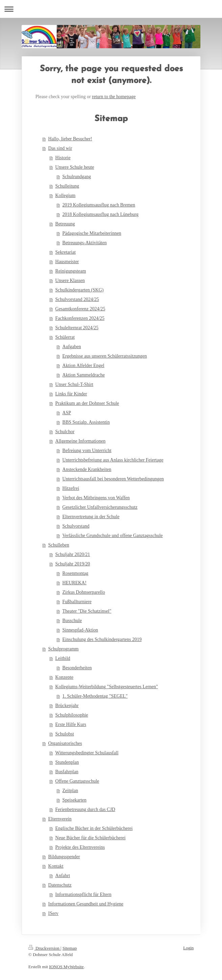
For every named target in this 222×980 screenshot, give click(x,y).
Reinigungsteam (71, 271)
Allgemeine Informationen (80, 441)
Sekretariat (66, 252)
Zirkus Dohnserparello (84, 592)
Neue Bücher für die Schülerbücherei (90, 838)
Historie (63, 158)
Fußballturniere (77, 602)
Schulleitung (67, 186)
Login (188, 948)
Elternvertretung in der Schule (91, 517)
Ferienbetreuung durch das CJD (85, 809)
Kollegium (65, 195)
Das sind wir (60, 148)
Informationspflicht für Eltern (83, 894)
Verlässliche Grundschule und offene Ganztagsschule (113, 536)
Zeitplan (70, 791)
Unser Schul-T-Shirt (74, 384)
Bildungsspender (64, 857)
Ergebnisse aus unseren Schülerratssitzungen (105, 356)
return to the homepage (114, 97)
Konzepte (64, 677)
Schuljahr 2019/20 (73, 564)
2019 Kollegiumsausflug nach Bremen (99, 205)
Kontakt (56, 866)
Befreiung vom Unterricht (87, 451)
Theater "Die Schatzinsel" (87, 611)
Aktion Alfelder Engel (83, 366)
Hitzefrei (71, 488)
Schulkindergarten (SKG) (79, 290)
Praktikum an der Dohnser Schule (87, 403)
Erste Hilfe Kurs (71, 724)
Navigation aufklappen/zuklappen (111, 9)
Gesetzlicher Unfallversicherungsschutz (100, 507)
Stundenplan (67, 762)
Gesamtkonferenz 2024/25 (80, 309)
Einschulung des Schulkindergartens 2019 (102, 639)
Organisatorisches (65, 743)
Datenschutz (60, 885)
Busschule (72, 621)
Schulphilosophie (72, 715)
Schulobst (65, 734)
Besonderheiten (77, 668)
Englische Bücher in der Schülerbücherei (94, 828)
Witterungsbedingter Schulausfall (87, 753)
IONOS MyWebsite (66, 967)
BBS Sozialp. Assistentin (86, 422)
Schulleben (59, 545)
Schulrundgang (77, 177)
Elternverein (60, 819)
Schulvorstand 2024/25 (77, 299)
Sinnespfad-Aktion (80, 630)
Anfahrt (63, 876)
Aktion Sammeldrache (84, 375)
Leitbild (63, 658)
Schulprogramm (63, 649)
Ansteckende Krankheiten (87, 469)
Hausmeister (67, 262)
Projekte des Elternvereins (80, 847)
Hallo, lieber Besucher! (70, 139)
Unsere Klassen (70, 281)
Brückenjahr (67, 706)
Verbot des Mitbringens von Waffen (96, 498)
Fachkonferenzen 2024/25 (80, 318)
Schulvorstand (76, 526)
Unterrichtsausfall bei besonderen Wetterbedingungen (113, 479)
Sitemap (70, 948)
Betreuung (65, 224)
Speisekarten (75, 800)
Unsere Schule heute (75, 167)
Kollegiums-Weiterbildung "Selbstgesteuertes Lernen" (107, 687)
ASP (67, 413)
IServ (53, 913)
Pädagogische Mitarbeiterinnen (92, 233)
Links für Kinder (71, 394)
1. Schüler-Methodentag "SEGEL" (95, 696)
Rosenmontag (75, 573)
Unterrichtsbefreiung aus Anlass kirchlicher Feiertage (113, 460)
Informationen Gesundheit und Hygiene (86, 904)
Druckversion (44, 948)
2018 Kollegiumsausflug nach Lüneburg (101, 214)
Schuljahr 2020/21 (73, 554)
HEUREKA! (75, 583)
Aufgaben (72, 347)
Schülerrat (65, 337)
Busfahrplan (67, 772)
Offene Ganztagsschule (77, 781)
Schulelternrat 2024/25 (77, 328)
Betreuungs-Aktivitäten (85, 243)
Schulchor (65, 432)
